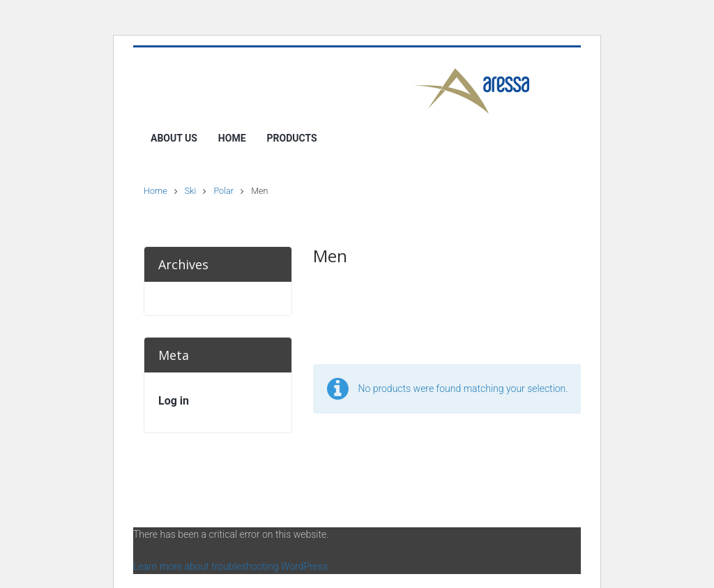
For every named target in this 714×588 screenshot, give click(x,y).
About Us (174, 138)
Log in (174, 401)
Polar (223, 191)
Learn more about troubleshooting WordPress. (231, 566)
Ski (190, 191)
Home (232, 138)
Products (292, 138)
